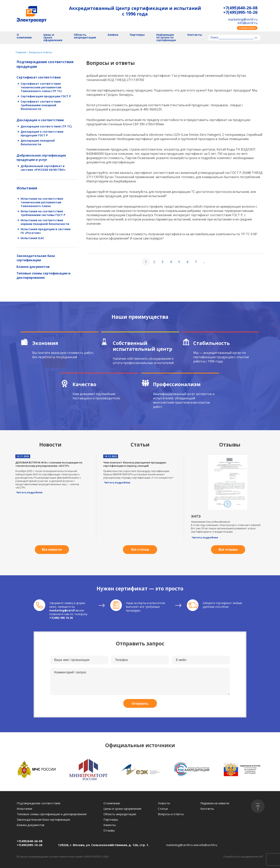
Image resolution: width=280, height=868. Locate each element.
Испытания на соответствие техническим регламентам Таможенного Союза (42, 202)
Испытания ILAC (32, 238)
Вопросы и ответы (171, 814)
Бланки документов (33, 267)
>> (256, 38)
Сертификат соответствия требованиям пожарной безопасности (41, 105)
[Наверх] (258, 806)
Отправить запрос (247, 28)
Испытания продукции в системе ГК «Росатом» (46, 231)
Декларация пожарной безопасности (38, 142)
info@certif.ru (247, 23)
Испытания (27, 188)
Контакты (195, 35)
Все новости (52, 549)
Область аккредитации (85, 36)
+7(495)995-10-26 (240, 12)
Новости (164, 803)
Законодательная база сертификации (36, 258)
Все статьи (140, 549)
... (204, 262)
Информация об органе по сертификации (166, 38)
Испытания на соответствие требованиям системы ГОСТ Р (43, 213)
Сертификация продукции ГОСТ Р (46, 96)
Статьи (163, 809)
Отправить (140, 704)
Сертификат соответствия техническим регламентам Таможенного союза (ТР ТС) (41, 87)
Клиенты (110, 825)
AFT (261, 857)
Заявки (113, 35)
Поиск (214, 38)
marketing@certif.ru (243, 19)
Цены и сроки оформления (53, 38)
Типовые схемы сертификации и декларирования (43, 275)
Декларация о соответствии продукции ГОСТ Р (42, 133)
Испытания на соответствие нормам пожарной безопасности (45, 222)
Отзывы (109, 830)
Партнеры (137, 35)
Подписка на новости (215, 803)
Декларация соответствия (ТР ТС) (46, 126)
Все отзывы (228, 549)
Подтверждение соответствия (38, 803)
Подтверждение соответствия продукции (45, 64)
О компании (24, 36)
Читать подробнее (29, 492)
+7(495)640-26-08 (240, 8)
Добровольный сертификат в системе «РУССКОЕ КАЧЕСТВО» (43, 168)
